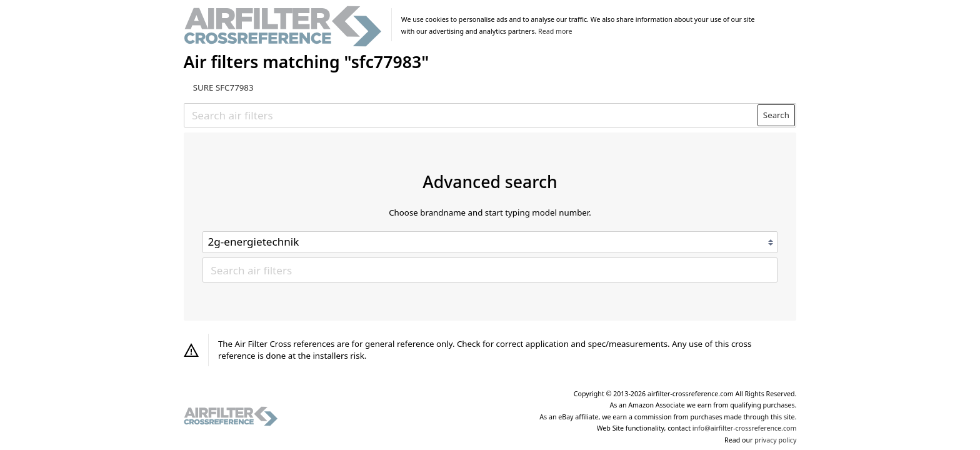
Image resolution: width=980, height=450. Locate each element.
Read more (555, 31)
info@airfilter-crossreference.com (745, 428)
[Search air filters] (471, 115)
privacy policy (775, 440)
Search (776, 115)
